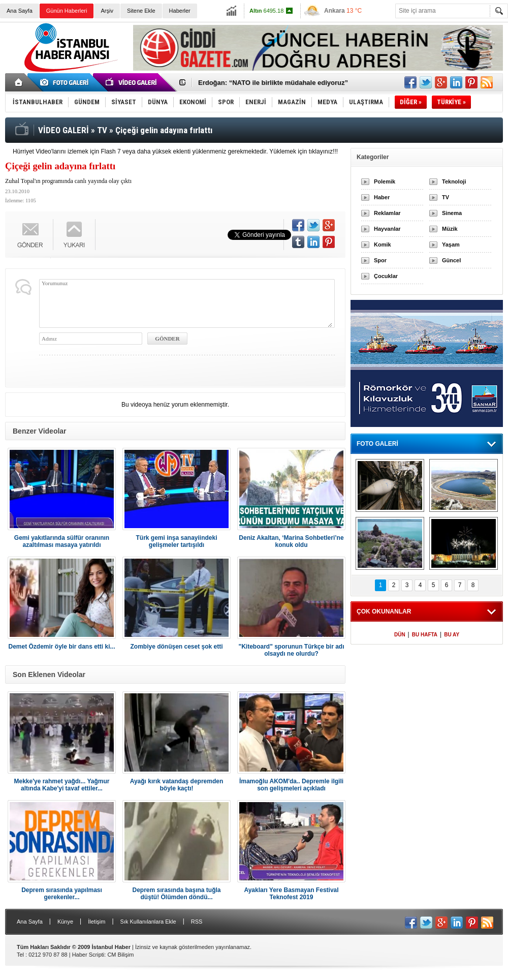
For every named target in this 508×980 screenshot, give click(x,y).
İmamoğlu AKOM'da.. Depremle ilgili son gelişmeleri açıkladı (291, 785)
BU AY (452, 635)
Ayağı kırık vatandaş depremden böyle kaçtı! (177, 785)
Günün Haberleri (67, 11)
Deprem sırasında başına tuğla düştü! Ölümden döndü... (176, 894)
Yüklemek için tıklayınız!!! (304, 151)
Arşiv (107, 11)
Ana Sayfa (20, 11)
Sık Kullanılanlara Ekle (148, 922)
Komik (383, 244)
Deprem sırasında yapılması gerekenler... (62, 894)
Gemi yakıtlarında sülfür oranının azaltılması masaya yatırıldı (62, 541)
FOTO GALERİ (377, 444)
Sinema (452, 213)
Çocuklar (386, 276)
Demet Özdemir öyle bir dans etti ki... (61, 647)
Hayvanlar (387, 229)
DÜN (400, 635)
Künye (65, 922)
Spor (380, 260)
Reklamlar (387, 213)
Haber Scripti (88, 955)
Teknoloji (454, 181)
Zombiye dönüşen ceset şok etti (176, 647)
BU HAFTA (425, 635)
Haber (382, 197)
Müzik (450, 229)
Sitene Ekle (141, 11)
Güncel (451, 260)
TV (446, 197)
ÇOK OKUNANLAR (384, 611)
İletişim (97, 922)
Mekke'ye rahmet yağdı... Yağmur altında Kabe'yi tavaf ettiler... (61, 785)
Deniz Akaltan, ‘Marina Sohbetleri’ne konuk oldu (291, 541)
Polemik (385, 181)
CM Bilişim (120, 955)
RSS (197, 922)
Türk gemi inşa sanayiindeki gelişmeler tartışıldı (176, 541)
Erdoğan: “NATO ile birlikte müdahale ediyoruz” (273, 83)
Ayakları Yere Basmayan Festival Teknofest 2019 (291, 894)
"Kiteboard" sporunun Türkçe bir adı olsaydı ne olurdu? (291, 650)
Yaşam (451, 244)
